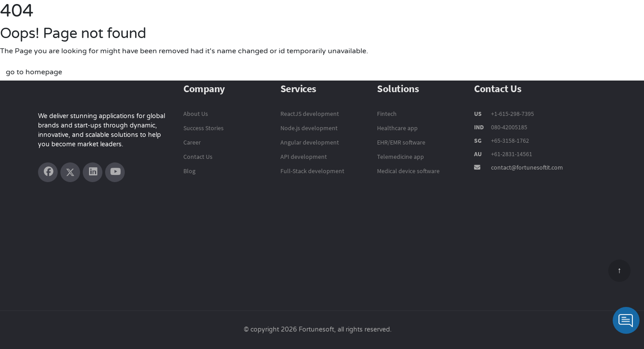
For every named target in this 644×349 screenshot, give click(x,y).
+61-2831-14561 (512, 154)
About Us (196, 114)
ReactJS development (310, 114)
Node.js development (309, 128)
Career (192, 142)
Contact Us (609, 21)
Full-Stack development (312, 171)
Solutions (447, 21)
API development (304, 157)
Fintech (387, 114)
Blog (189, 171)
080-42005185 (508, 127)
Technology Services (383, 21)
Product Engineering (299, 21)
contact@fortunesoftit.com (527, 167)
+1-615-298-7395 (512, 114)
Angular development (310, 142)
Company (560, 21)
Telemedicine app (400, 157)
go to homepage (34, 72)
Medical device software (408, 171)
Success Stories (504, 21)
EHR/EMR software (401, 142)
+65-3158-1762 (510, 140)
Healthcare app (397, 128)
